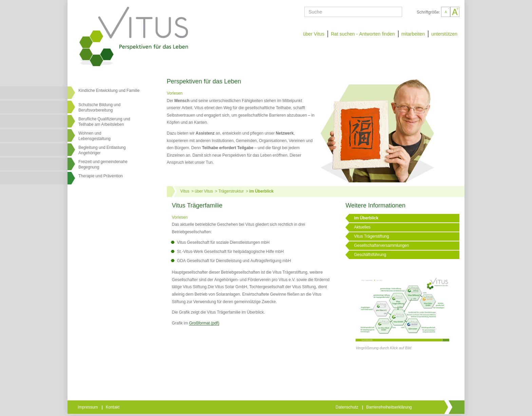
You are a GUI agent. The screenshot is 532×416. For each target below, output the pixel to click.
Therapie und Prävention (101, 176)
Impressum (88, 407)
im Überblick (261, 191)
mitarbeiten (413, 34)
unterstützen (444, 34)
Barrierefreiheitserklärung (389, 407)
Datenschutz (347, 407)
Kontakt (113, 407)
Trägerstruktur (231, 191)
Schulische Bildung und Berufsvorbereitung (99, 107)
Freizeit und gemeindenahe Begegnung (103, 164)
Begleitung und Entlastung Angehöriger (102, 150)
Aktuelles (362, 227)
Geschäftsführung (370, 255)
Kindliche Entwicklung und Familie (109, 91)
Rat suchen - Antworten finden (363, 34)
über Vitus (314, 34)
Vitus (185, 191)
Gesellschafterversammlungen (381, 245)
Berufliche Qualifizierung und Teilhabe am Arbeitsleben (104, 122)
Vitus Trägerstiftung (371, 236)
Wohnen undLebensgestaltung (94, 136)
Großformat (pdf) (204, 323)
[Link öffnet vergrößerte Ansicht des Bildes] (402, 304)
